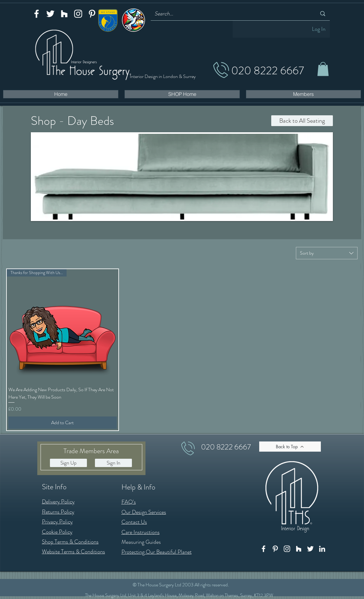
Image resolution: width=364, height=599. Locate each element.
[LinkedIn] (322, 549)
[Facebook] (37, 14)
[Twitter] (50, 14)
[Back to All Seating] (302, 121)
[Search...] (231, 14)
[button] (323, 69)
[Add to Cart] (63, 423)
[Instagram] (78, 14)
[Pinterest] (92, 14)
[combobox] (327, 253)
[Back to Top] (290, 447)
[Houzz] (64, 14)
